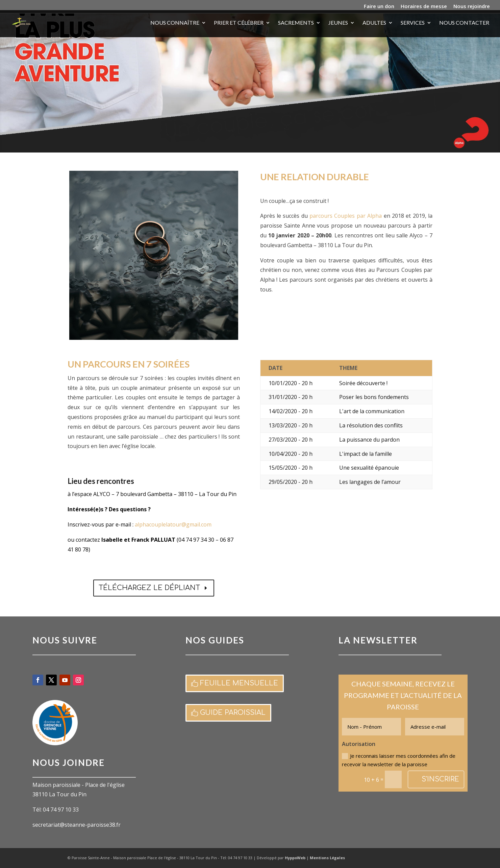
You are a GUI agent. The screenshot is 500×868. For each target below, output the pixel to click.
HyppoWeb (295, 858)
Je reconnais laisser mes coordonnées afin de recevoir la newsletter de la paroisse (399, 760)
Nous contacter (464, 23)
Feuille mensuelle (239, 683)
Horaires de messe (424, 7)
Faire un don (379, 7)
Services (413, 23)
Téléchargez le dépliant (149, 588)
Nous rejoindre (472, 7)
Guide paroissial (233, 713)
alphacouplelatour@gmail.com (173, 524)
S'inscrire (440, 779)
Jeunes (338, 23)
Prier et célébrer (239, 23)
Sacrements (296, 23)
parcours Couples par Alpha (346, 216)
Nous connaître (175, 23)
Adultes (374, 23)
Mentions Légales (327, 858)
